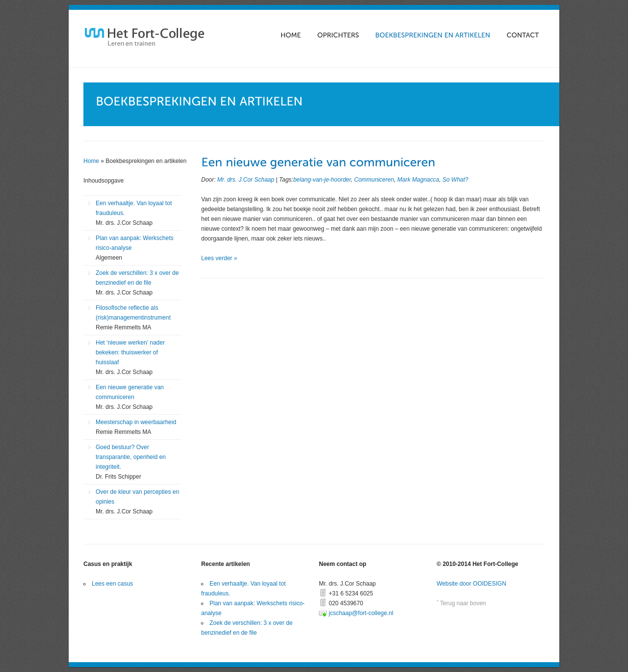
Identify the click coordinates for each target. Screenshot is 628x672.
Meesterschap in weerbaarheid (136, 427)
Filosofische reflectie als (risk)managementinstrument (133, 318)
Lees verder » (219, 258)
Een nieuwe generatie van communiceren (130, 397)
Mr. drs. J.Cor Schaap (246, 180)
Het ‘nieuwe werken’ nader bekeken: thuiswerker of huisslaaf (130, 357)
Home (91, 161)
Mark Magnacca (418, 180)
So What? (456, 180)
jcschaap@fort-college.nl (361, 613)
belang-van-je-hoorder (322, 180)
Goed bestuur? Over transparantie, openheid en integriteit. (131, 462)
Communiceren (374, 180)
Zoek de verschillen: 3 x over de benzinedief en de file (137, 283)
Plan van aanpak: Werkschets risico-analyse (135, 248)
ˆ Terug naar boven (461, 603)
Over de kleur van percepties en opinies (137, 502)
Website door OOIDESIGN (471, 584)
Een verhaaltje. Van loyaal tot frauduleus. (134, 213)
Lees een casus (112, 584)
